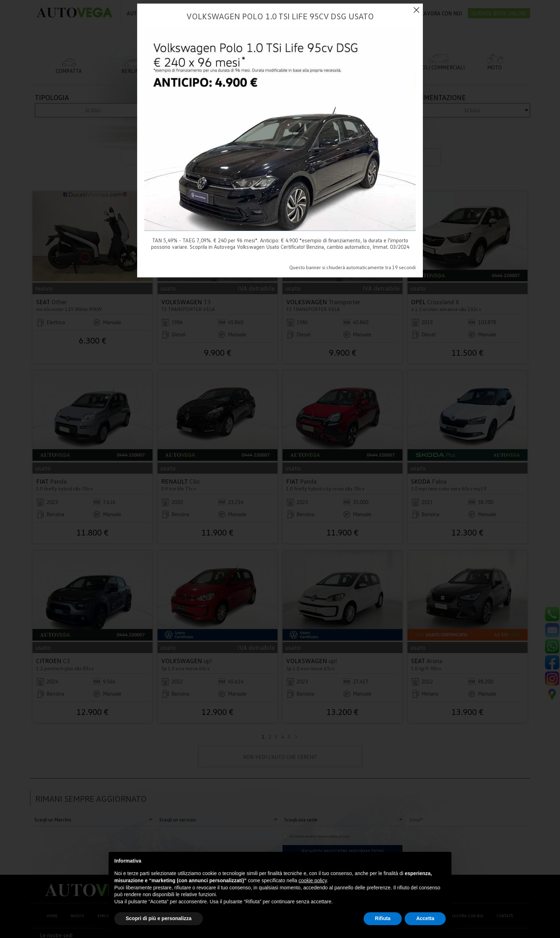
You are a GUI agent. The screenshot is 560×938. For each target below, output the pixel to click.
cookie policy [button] (313, 880)
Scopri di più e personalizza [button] (159, 918)
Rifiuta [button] (383, 918)
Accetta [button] (425, 918)
